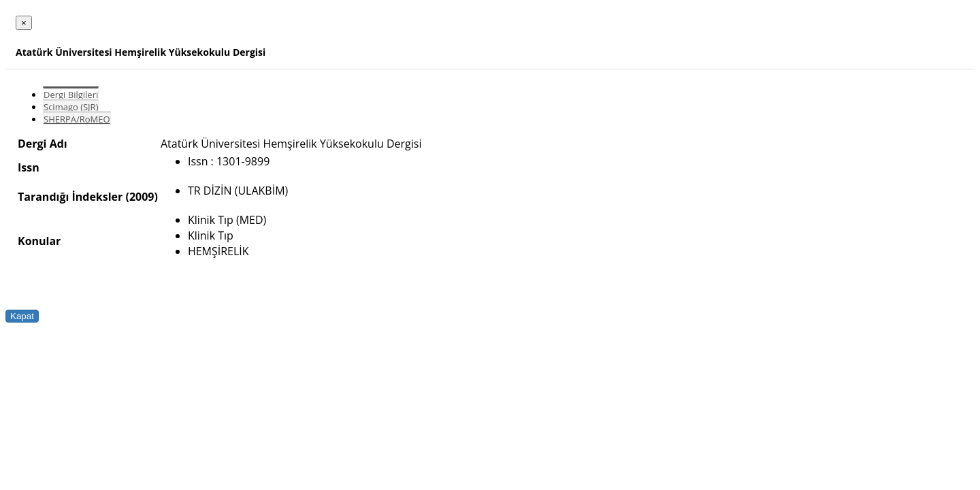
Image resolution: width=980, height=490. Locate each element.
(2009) (141, 197)
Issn (29, 167)
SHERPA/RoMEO (77, 119)
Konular (39, 241)
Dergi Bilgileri (71, 95)
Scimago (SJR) (71, 107)
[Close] (24, 23)
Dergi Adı (43, 144)
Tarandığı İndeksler (70, 197)
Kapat (22, 316)
